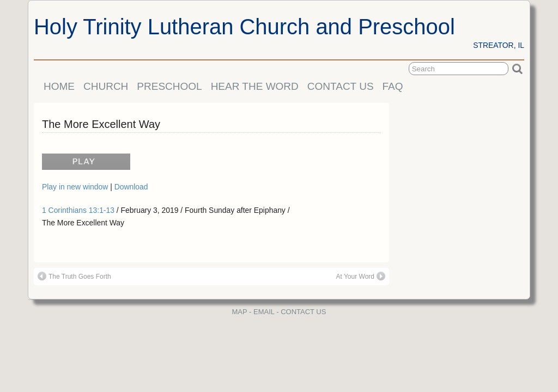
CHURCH (106, 86)
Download (131, 187)
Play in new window (76, 187)
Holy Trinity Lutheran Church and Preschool (244, 27)
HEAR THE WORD (255, 86)
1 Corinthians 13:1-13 (78, 210)
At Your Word (361, 276)
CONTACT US (341, 86)
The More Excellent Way (101, 124)
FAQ (393, 86)
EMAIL (264, 312)
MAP (240, 312)
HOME (59, 86)
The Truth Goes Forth (74, 276)
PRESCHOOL (169, 86)
